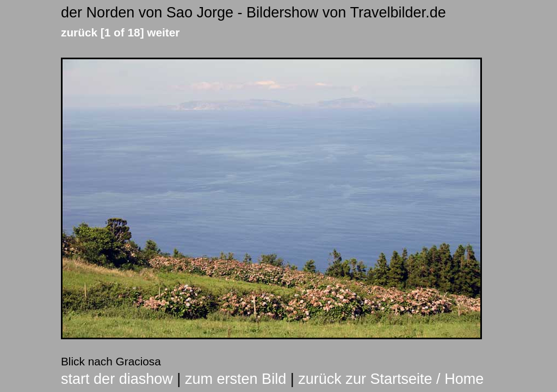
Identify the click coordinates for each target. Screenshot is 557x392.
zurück (79, 32)
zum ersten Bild (236, 379)
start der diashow (117, 379)
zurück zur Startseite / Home (391, 379)
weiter (163, 32)
